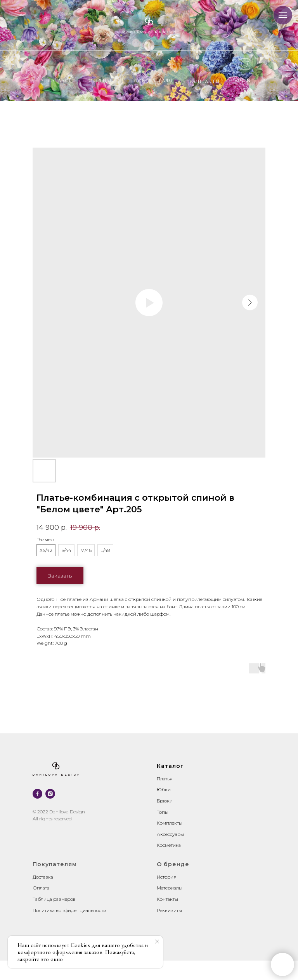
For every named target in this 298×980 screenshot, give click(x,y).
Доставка (43, 877)
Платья (165, 779)
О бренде (100, 80)
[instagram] (50, 794)
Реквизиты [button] (169, 910)
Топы (163, 812)
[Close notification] (157, 942)
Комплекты (170, 823)
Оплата (41, 888)
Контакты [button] (167, 899)
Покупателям (153, 80)
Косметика (169, 845)
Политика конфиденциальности (69, 910)
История (167, 877)
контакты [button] (205, 81)
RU (239, 80)
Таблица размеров (54, 899)
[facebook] (37, 794)
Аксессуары (170, 834)
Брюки (165, 801)
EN (247, 80)
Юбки (164, 789)
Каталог (60, 80)
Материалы (170, 888)
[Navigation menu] (283, 15)
